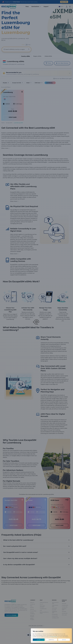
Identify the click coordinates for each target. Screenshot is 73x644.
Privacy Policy (54, 637)
